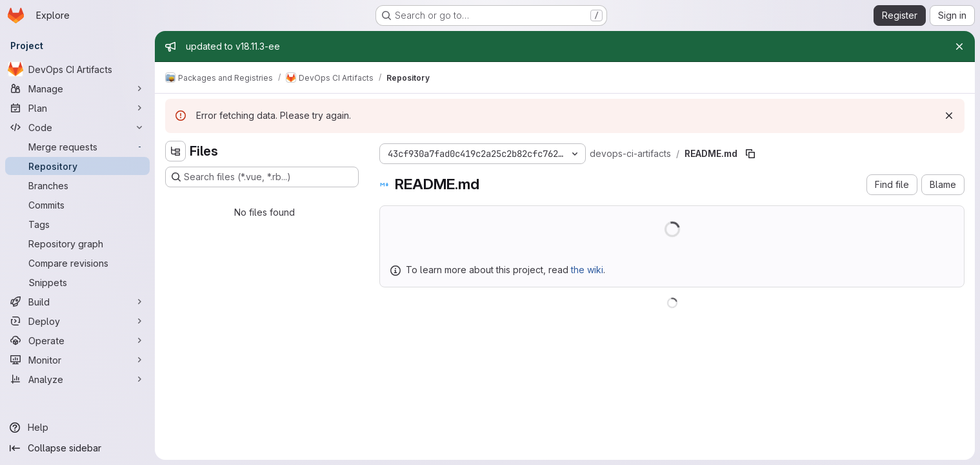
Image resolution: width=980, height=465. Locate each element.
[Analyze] (77, 379)
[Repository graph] (77, 243)
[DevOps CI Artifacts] (77, 69)
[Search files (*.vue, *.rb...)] (262, 177)
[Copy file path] (750, 154)
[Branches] (77, 185)
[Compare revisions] (77, 263)
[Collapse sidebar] (77, 448)
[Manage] (77, 88)
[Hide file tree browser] (175, 151)
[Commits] (77, 205)
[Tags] (77, 224)
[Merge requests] (77, 147)
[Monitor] (77, 360)
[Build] (77, 302)
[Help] (77, 428)
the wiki (587, 270)
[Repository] (77, 166)
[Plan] (77, 108)
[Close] (959, 46)
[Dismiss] (949, 116)
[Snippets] (77, 282)
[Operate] (77, 340)
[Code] (77, 127)
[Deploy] (77, 321)
